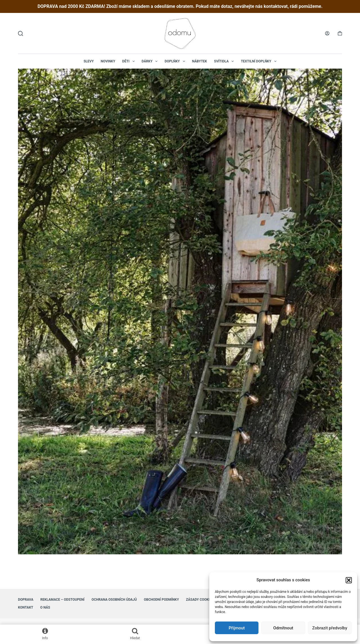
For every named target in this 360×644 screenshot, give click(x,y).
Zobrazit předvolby (330, 628)
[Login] (327, 33)
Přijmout (237, 628)
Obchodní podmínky (161, 600)
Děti (130, 61)
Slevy (89, 61)
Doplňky (176, 61)
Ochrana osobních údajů (114, 600)
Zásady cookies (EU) (203, 600)
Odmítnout (283, 628)
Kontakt (26, 607)
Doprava (26, 600)
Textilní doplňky (260, 61)
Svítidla (225, 61)
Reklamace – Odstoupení (63, 600)
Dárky (151, 61)
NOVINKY (108, 61)
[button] (349, 580)
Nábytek (200, 61)
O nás (45, 607)
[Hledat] (21, 33)
